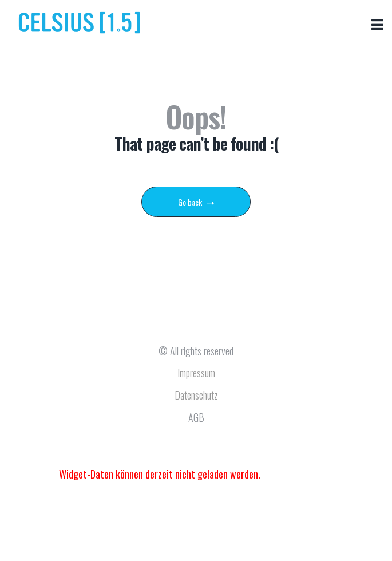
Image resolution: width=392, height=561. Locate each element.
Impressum (196, 373)
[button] (377, 24)
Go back (196, 202)
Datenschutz (196, 395)
